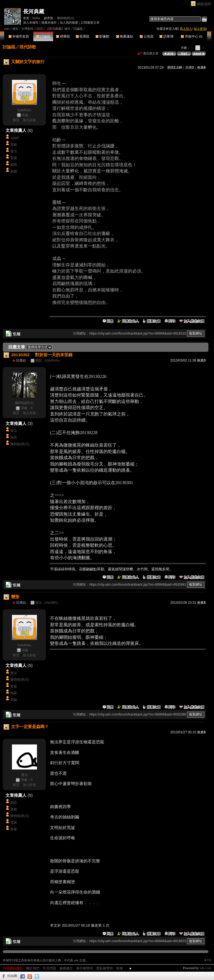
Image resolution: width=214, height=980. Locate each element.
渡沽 (14, 151)
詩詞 (40, 29)
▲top (207, 960)
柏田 (14, 165)
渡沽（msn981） (48, 603)
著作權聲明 (84, 968)
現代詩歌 (28, 47)
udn (7, 29)
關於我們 (33, 968)
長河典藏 (34, 12)
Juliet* (15, 138)
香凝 (14, 158)
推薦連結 (125, 36)
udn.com (205, 968)
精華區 (63, 36)
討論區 (43, 36)
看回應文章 (148, 53)
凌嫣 (14, 171)
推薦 (201, 68)
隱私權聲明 (104, 968)
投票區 (83, 36)
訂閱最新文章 (90, 23)
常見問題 (49, 968)
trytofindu (24, 110)
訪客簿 (166, 36)
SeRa (36, 18)
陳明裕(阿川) (66, 18)
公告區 (147, 36)
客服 (120, 968)
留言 (16, 120)
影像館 (102, 36)
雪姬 (14, 145)
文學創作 (28, 29)
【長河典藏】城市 (58, 29)
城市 (15, 29)
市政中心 (192, 36)
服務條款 (66, 968)
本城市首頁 (19, 36)
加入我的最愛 (69, 23)
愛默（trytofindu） (49, 360)
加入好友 (29, 120)
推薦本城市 (49, 23)
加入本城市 (31, 23)
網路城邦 (204, 4)
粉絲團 (12, 976)
